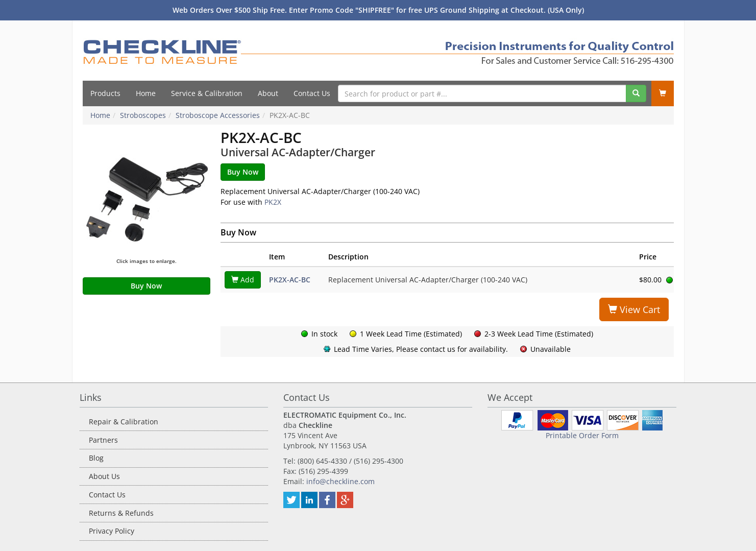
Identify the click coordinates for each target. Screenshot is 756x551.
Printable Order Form (582, 435)
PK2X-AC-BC (290, 280)
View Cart (634, 309)
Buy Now (146, 286)
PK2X (273, 202)
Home (146, 93)
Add (243, 280)
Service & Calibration (207, 93)
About (268, 93)
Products (105, 93)
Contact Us (312, 93)
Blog (96, 458)
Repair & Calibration (124, 422)
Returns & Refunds (121, 513)
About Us (104, 476)
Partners (103, 440)
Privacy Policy (112, 531)
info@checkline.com (340, 481)
